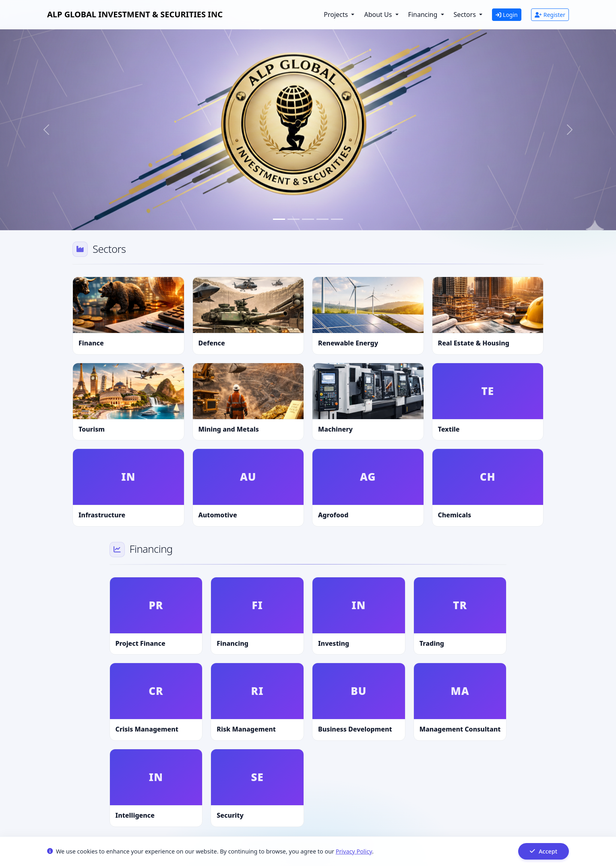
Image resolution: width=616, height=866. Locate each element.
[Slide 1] (279, 219)
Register (550, 15)
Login (507, 15)
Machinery (335, 429)
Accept (544, 851)
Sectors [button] (466, 14)
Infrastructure (102, 515)
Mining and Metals (229, 429)
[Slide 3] (308, 219)
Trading (432, 643)
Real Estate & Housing (474, 343)
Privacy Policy (354, 851)
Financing (233, 643)
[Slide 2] (294, 219)
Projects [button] (337, 14)
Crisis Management (147, 729)
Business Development (355, 729)
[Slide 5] (337, 219)
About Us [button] (379, 14)
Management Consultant (460, 729)
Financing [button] (424, 14)
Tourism (92, 429)
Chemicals (455, 515)
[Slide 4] (322, 219)
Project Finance (141, 643)
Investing (334, 643)
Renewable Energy (348, 343)
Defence (212, 343)
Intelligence (135, 815)
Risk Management (246, 729)
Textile (449, 429)
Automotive (218, 515)
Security (230, 815)
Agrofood (333, 515)
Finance (91, 343)
